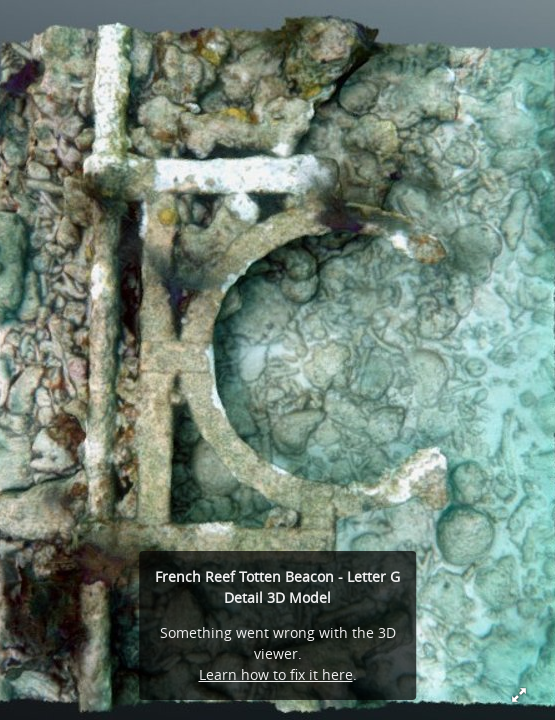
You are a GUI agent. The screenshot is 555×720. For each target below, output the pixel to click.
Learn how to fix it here (276, 674)
